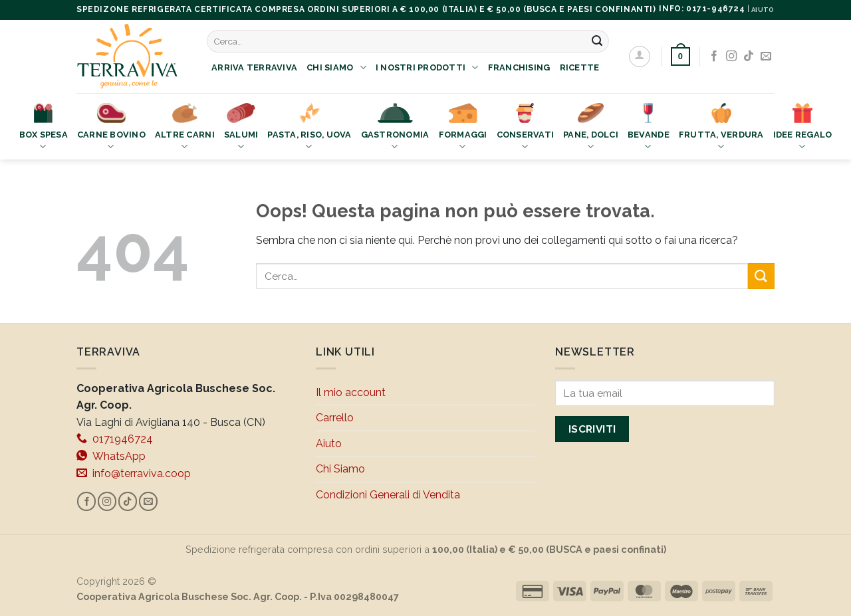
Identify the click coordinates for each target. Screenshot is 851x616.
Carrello (335, 418)
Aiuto (329, 444)
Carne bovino (111, 128)
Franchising (519, 67)
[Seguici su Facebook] (714, 56)
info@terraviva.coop (134, 473)
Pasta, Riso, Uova (309, 128)
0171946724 (115, 439)
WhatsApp (111, 456)
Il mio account (351, 392)
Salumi (241, 128)
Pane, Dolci (591, 128)
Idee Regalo (803, 128)
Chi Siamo (336, 67)
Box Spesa (44, 128)
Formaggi (463, 128)
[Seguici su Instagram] (731, 56)
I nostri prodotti (427, 67)
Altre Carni (185, 128)
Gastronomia (395, 128)
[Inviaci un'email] (766, 56)
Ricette (580, 67)
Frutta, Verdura (721, 128)
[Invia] (597, 41)
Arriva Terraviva (254, 67)
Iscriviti (592, 429)
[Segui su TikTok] (749, 56)
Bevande (649, 128)
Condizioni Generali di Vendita (388, 495)
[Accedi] (640, 56)
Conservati (526, 128)
